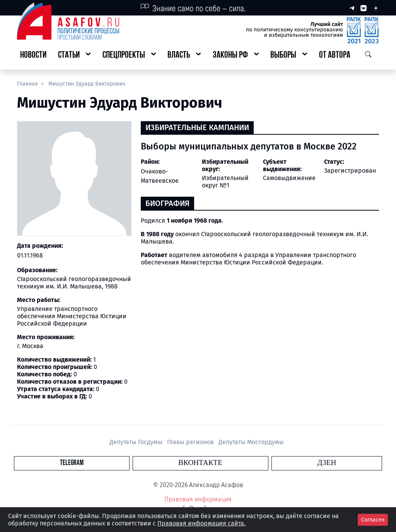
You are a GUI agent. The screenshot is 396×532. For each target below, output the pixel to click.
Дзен (245, 463)
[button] (74, 56)
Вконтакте (200, 463)
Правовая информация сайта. (201, 523)
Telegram (153, 463)
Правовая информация (198, 499)
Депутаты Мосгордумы (251, 442)
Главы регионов (191, 442)
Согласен (373, 520)
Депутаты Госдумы (137, 442)
